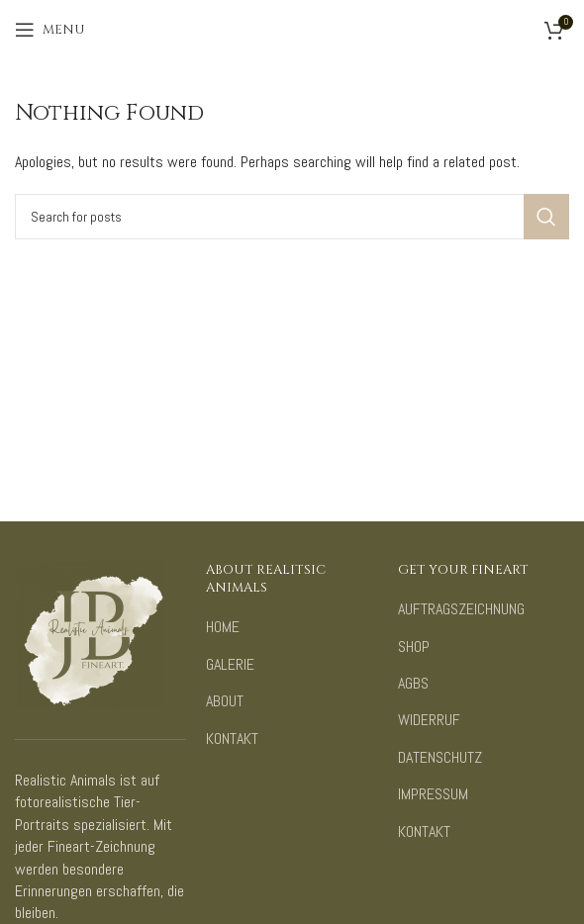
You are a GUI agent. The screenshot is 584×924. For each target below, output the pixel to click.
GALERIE (230, 664)
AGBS (413, 683)
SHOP (414, 647)
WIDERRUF (429, 720)
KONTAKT (232, 739)
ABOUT (225, 701)
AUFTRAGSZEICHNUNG (461, 609)
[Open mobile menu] (50, 30)
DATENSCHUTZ (440, 757)
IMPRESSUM (433, 794)
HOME (223, 627)
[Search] (292, 217)
